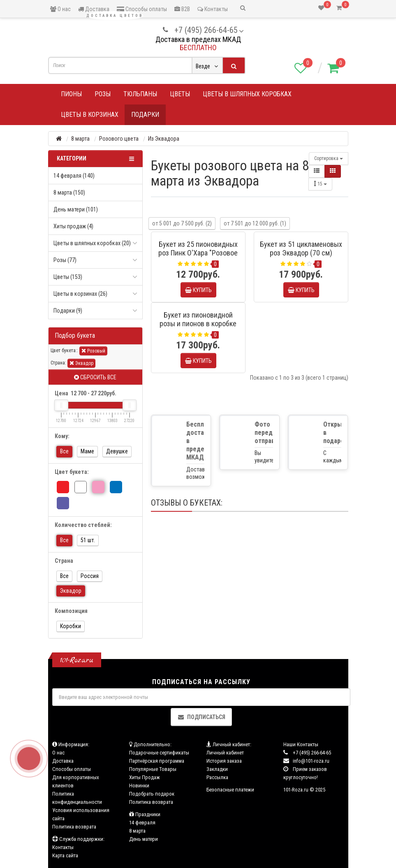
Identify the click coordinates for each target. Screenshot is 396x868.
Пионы (71, 94)
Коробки (71, 626)
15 (320, 184)
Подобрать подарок (152, 794)
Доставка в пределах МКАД (198, 39)
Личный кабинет (225, 753)
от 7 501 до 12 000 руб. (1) (255, 223)
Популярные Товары (153, 769)
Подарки (145, 115)
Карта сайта (65, 855)
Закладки (217, 769)
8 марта (137, 831)
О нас (60, 9)
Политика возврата (74, 827)
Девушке (117, 451)
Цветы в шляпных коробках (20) (92, 243)
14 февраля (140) (74, 176)
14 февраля (142, 823)
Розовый (93, 351)
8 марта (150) (69, 193)
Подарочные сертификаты (159, 753)
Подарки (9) (68, 311)
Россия (90, 576)
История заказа (224, 761)
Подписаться (201, 717)
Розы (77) (65, 260)
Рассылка (217, 777)
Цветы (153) (68, 277)
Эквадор (81, 363)
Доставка (94, 9)
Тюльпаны (140, 94)
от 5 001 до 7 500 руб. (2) (182, 223)
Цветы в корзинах (90, 115)
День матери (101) (76, 209)
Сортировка (329, 158)
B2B (182, 9)
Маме (87, 451)
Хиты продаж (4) (73, 226)
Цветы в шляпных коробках (247, 94)
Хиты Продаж (145, 777)
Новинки (139, 786)
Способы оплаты (142, 9)
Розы (103, 94)
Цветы (180, 94)
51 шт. (88, 540)
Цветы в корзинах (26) (80, 294)
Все (64, 451)
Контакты (213, 9)
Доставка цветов (115, 16)
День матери (144, 839)
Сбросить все (95, 377)
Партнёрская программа (157, 761)
